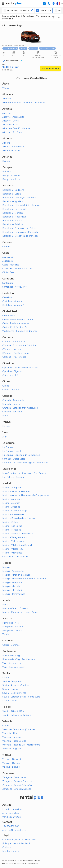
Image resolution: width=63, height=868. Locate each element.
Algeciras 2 (8, 257)
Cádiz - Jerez (9, 272)
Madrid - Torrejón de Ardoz (16, 537)
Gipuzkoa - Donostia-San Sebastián (20, 368)
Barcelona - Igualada (13, 201)
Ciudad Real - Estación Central (18, 320)
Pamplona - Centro (12, 630)
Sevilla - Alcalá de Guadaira (16, 685)
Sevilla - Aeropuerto (12, 681)
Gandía (6, 726)
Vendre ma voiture (12, 817)
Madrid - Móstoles (12, 530)
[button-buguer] (3, 4)
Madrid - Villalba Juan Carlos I (17, 545)
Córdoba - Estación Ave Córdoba (19, 345)
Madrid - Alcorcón (11, 503)
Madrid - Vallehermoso (14, 541)
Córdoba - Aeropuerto (14, 342)
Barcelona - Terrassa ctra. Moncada (20, 232)
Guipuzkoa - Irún (11, 375)
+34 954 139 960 (11, 826)
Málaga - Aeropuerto (13, 571)
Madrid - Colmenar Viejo (15, 511)
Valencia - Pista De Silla (14, 741)
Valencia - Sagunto (12, 749)
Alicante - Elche (10, 125)
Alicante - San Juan (12, 132)
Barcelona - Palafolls (13, 224)
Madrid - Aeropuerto (13, 488)
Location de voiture (12, 809)
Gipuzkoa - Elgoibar (12, 371)
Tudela (6, 634)
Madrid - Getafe (10, 522)
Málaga (6, 567)
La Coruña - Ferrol (12, 451)
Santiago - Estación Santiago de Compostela (25, 463)
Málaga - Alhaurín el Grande (16, 575)
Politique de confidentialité (16, 843)
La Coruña (8, 447)
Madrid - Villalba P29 (13, 549)
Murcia (6, 605)
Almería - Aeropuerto (13, 147)
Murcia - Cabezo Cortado (15, 608)
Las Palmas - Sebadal (13, 477)
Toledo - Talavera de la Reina (17, 715)
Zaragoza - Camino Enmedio (17, 781)
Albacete (7, 99)
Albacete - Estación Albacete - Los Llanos (24, 102)
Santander (8, 283)
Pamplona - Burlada (13, 627)
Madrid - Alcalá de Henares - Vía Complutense (26, 495)
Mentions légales (11, 851)
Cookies (6, 847)
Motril (5, 416)
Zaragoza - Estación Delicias (17, 789)
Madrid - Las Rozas (12, 526)
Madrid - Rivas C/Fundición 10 (17, 534)
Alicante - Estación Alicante (16, 128)
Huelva (6, 426)
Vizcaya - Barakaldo (12, 759)
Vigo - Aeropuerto (12, 663)
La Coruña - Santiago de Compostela (21, 455)
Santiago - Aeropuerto (14, 459)
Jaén (5, 437)
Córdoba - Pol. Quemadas (16, 353)
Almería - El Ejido (11, 150)
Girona (6, 386)
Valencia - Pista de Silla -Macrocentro (21, 745)
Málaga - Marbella (11, 586)
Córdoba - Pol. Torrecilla (14, 357)
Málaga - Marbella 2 (12, 590)
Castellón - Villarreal (12, 301)
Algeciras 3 (8, 261)
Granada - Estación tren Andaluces (20, 408)
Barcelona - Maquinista (14, 217)
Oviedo (6, 161)
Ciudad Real (8, 316)
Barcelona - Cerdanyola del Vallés (19, 198)
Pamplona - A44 (11, 623)
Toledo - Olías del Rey (13, 711)
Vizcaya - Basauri (11, 763)
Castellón (7, 297)
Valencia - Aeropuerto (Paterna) (19, 729)
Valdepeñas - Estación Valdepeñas (20, 331)
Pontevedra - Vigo (12, 656)
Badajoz (6, 172)
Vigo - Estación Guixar (14, 667)
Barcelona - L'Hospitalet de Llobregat (22, 205)
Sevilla (6, 678)
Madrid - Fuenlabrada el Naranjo (19, 518)
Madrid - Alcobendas (13, 499)
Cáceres (6, 246)
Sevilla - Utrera (10, 701)
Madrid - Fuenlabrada (13, 514)
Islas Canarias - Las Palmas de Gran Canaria (24, 473)
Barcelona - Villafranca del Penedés (20, 236)
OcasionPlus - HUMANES (15, 557)
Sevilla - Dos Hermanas (14, 693)
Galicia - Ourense (11, 645)
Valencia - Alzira (10, 733)
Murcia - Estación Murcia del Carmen (21, 612)
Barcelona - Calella (12, 194)
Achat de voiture (11, 813)
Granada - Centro (11, 404)
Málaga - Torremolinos (14, 594)
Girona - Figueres (11, 390)
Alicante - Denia (10, 121)
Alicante (6, 113)
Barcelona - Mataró (12, 221)
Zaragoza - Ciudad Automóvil (17, 785)
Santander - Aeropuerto (15, 287)
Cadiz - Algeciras (11, 265)
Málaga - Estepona (12, 582)
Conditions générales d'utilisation (19, 840)
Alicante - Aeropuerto (13, 117)
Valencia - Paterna (12, 737)
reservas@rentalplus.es (14, 830)
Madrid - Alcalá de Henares (16, 491)
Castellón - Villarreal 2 (13, 305)
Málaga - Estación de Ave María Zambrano (24, 579)
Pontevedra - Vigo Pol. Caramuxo (19, 659)
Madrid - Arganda (11, 507)
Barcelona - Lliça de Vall (14, 209)
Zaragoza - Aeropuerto (14, 777)
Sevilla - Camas (10, 689)
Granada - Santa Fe (12, 412)
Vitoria (6, 88)
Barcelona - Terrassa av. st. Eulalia (19, 228)
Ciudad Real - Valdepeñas (15, 327)
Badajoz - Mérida (11, 179)
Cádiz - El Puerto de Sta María (18, 269)
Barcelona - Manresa (13, 213)
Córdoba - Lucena (12, 349)
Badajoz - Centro (11, 176)
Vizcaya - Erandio (11, 767)
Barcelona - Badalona (13, 190)
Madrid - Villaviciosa (12, 553)
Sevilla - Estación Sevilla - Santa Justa (21, 697)
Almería (6, 143)
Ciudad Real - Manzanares (16, 323)
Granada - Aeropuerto (13, 400)
